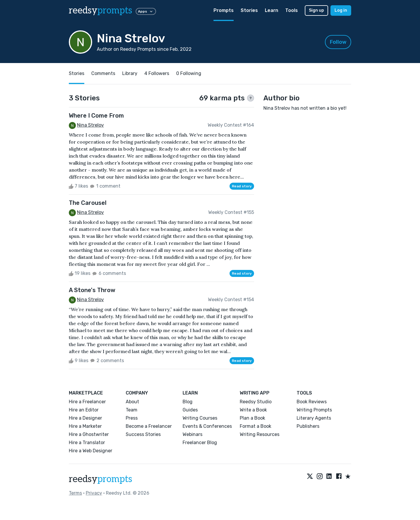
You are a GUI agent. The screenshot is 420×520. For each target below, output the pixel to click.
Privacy (94, 493)
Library (130, 73)
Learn (272, 10)
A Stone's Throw (92, 290)
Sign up (316, 10)
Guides (190, 410)
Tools (292, 10)
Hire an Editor (84, 410)
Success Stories (143, 434)
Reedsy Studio (256, 402)
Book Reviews (312, 402)
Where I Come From (96, 116)
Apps (146, 11)
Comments (103, 73)
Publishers (308, 426)
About (132, 402)
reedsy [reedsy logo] (100, 11)
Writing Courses (200, 418)
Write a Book (253, 410)
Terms (75, 493)
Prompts (224, 10)
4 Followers (157, 73)
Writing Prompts (314, 410)
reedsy (100, 479)
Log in (341, 10)
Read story (242, 186)
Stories (249, 10)
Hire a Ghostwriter (89, 434)
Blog (188, 402)
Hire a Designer (85, 418)
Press (132, 418)
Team (132, 410)
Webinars (192, 434)
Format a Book (256, 426)
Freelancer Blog (200, 443)
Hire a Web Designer (91, 451)
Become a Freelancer (149, 426)
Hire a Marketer (85, 426)
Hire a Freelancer (87, 402)
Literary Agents (314, 418)
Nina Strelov (90, 125)
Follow (338, 42)
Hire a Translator (87, 443)
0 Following (189, 73)
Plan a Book (252, 418)
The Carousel (88, 203)
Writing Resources (260, 434)
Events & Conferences (207, 426)
